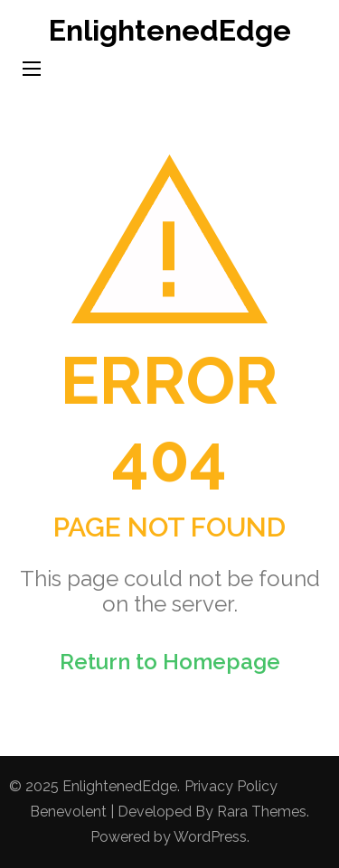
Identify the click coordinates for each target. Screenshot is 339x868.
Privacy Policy (231, 786)
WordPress (210, 837)
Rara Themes (262, 812)
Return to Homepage (170, 662)
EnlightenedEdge (170, 30)
